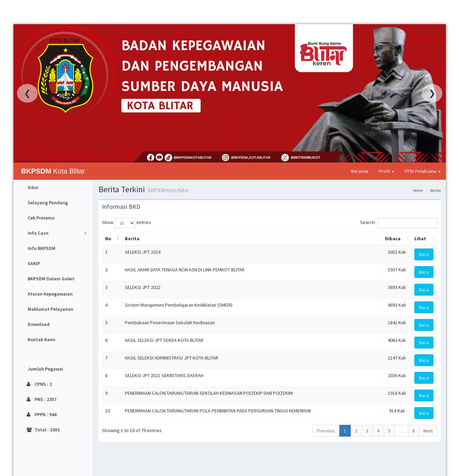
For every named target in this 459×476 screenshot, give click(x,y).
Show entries (127, 223)
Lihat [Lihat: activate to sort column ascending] (420, 239)
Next (428, 431)
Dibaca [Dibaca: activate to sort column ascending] (393, 239)
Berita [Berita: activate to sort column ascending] (132, 239)
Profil (387, 171)
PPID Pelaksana (423, 171)
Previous (326, 431)
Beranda (360, 171)
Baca (424, 254)
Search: (399, 223)
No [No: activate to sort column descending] (108, 239)
